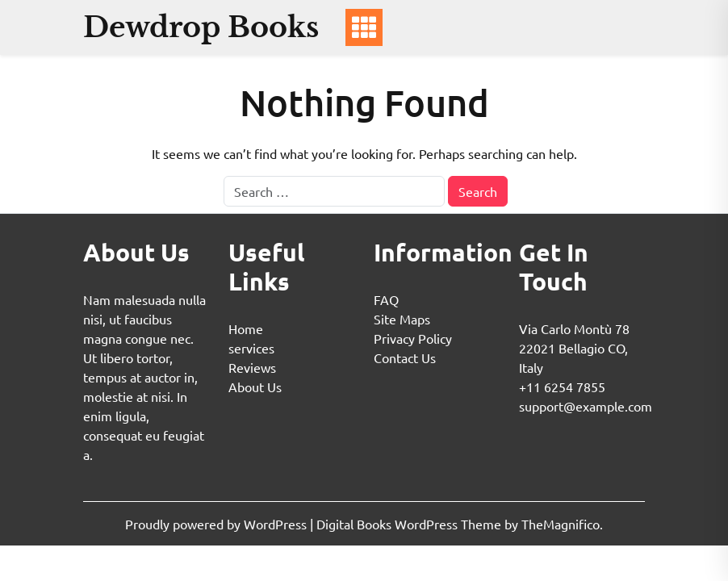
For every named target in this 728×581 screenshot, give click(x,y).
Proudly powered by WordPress (218, 524)
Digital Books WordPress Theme (410, 524)
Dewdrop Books (201, 27)
